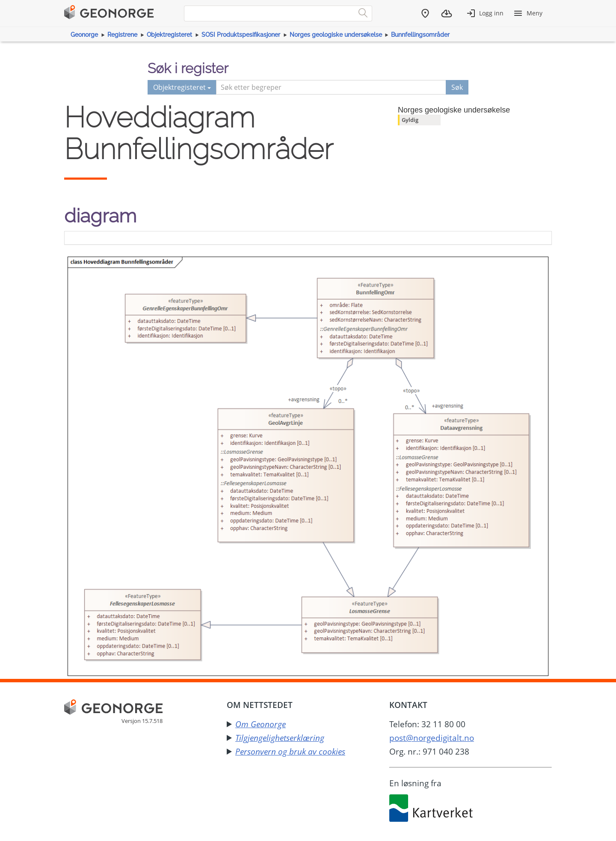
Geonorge (84, 35)
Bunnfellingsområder (420, 35)
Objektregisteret (169, 35)
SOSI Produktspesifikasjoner (241, 35)
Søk (457, 87)
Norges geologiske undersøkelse (336, 35)
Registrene (122, 35)
